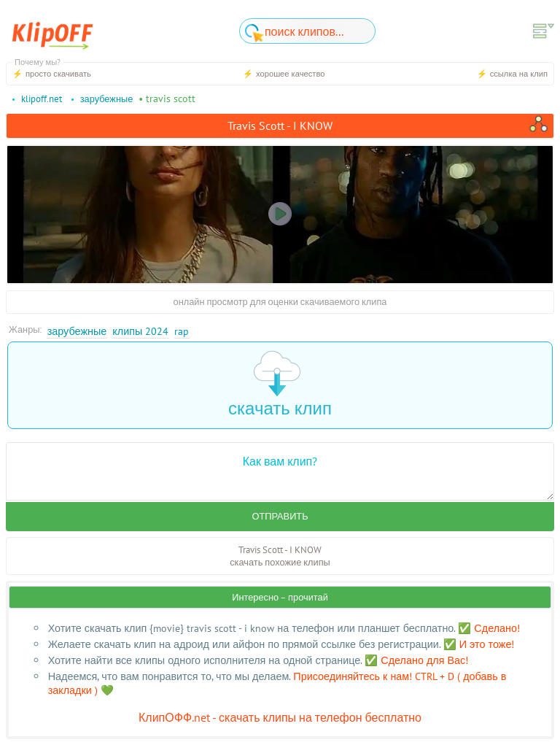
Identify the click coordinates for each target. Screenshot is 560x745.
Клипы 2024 (140, 331)
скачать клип (280, 385)
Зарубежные (77, 331)
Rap (182, 331)
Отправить (280, 516)
